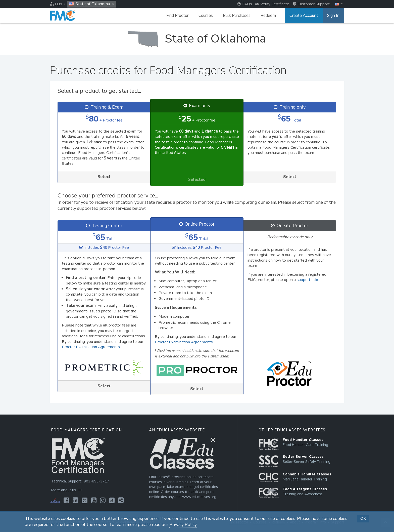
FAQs (245, 4)
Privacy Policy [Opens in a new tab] (183, 525)
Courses (206, 16)
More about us (66, 490)
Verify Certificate (272, 4)
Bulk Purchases (237, 16)
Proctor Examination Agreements (91, 347)
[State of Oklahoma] (197, 39)
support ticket (309, 280)
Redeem (268, 16)
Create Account (304, 16)
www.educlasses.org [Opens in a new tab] (199, 497)
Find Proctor (177, 16)
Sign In (333, 16)
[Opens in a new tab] (66, 500)
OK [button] (363, 518)
